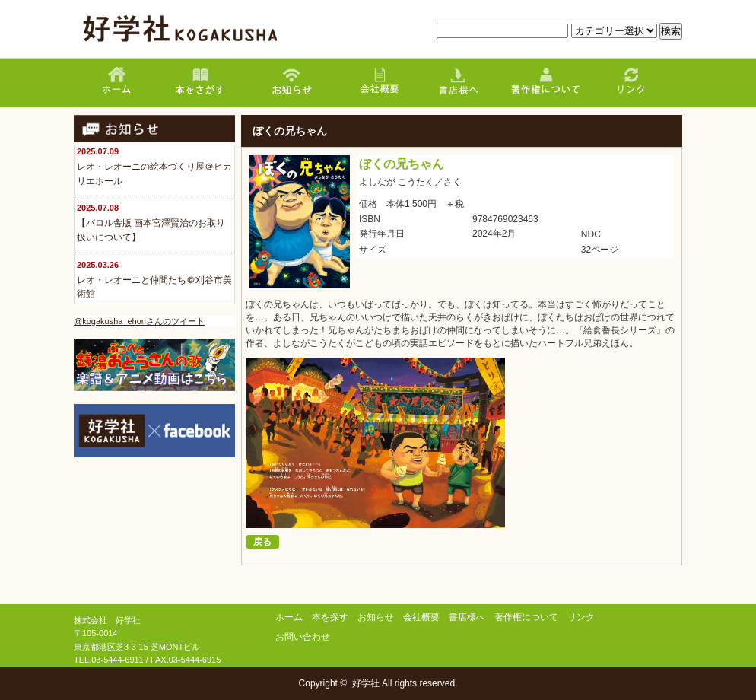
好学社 (366, 683)
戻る (262, 542)
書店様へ (467, 617)
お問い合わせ (303, 637)
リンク (581, 617)
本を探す (330, 617)
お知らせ (376, 617)
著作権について (526, 617)
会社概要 (421, 617)
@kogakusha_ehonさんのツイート (139, 321)
